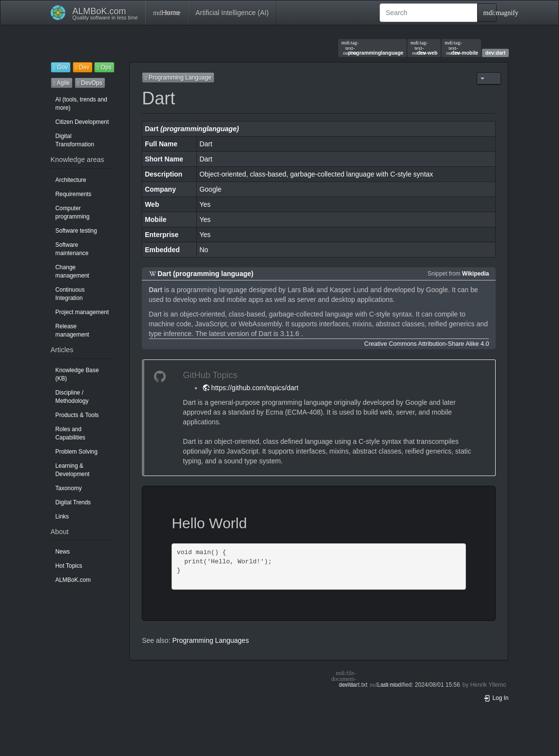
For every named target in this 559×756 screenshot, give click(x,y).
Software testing (76, 231)
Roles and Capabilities (70, 433)
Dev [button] (83, 67)
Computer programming (73, 212)
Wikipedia (475, 274)
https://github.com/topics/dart (255, 388)
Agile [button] (62, 83)
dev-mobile (461, 48)
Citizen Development (82, 122)
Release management (72, 330)
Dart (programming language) (205, 274)
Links (62, 517)
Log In (496, 698)
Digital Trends (73, 502)
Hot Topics (69, 566)
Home (166, 13)
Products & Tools (77, 415)
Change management (72, 271)
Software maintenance (72, 249)
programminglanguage (373, 48)
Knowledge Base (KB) (77, 374)
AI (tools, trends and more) (81, 104)
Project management (82, 312)
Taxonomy (69, 488)
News (63, 552)
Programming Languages (210, 640)
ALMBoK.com (73, 580)
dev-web (424, 48)
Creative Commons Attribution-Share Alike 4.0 (426, 344)
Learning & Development (73, 470)
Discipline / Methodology (72, 397)
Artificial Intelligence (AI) (232, 13)
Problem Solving (77, 452)
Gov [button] (61, 67)
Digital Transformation (75, 140)
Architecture (71, 180)
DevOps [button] (90, 83)
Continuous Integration (70, 294)
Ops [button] (104, 67)
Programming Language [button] (178, 78)
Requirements (74, 194)
